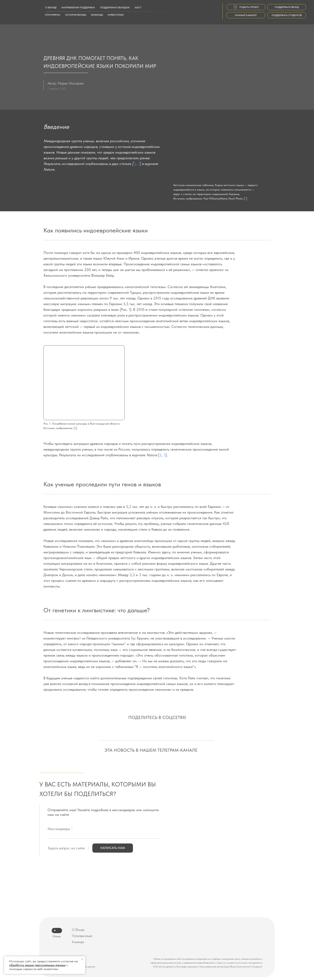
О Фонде (78, 930)
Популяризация (82, 936)
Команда (78, 942)
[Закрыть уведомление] (82, 959)
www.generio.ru (255, 963)
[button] (113, 848)
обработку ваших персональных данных (37, 965)
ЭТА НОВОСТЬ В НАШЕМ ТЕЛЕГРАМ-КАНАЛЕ (151, 750)
